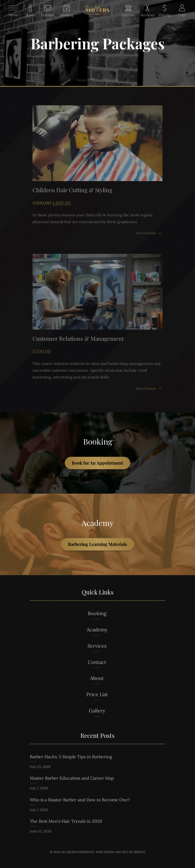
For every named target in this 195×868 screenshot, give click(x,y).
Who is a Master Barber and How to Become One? (80, 800)
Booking (97, 613)
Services (97, 646)
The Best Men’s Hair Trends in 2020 (66, 821)
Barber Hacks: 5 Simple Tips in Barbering (71, 757)
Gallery (97, 711)
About (97, 678)
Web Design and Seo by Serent (121, 852)
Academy (97, 630)
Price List (97, 694)
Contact (97, 662)
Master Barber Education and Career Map (72, 778)
